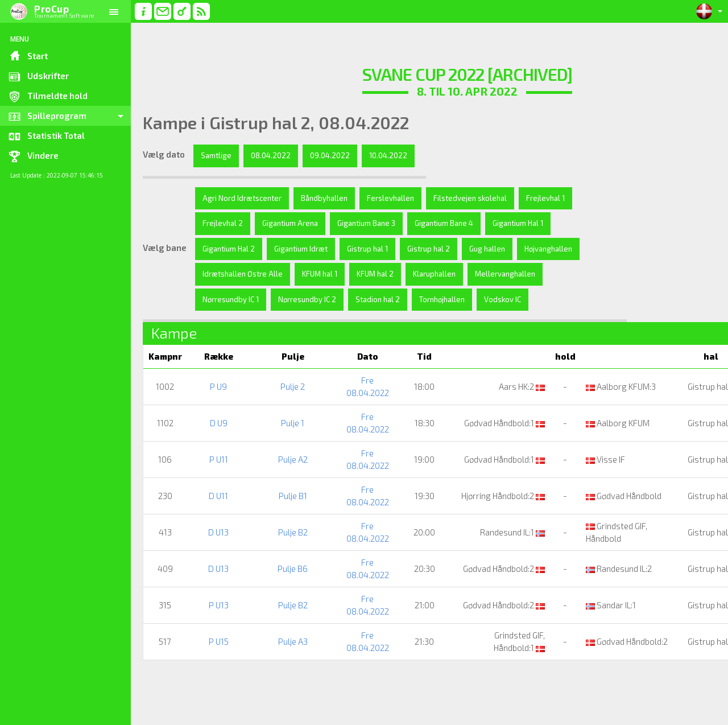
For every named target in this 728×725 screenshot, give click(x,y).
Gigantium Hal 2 (299, 249)
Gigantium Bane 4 (502, 223)
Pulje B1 (277, 521)
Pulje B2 (277, 557)
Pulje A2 (277, 484)
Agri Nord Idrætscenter (242, 198)
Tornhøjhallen (225, 324)
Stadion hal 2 (519, 299)
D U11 (214, 521)
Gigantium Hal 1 (228, 249)
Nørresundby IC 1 (372, 299)
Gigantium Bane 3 (424, 223)
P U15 (214, 666)
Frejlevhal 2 (281, 223)
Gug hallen (220, 274)
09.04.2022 (330, 155)
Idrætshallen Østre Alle (365, 274)
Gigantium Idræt (371, 249)
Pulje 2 (277, 411)
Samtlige (216, 155)
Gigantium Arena (348, 223)
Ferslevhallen (390, 198)
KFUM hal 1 (442, 274)
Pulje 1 (277, 448)
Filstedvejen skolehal (470, 198)
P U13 (214, 630)
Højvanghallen (282, 274)
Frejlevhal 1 (222, 223)
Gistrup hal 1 (437, 249)
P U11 (214, 484)
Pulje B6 (277, 594)
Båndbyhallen (324, 198)
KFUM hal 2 (497, 274)
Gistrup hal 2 (499, 249)
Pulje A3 (277, 666)
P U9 (214, 411)
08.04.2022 (271, 155)
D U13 (214, 557)
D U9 (214, 448)
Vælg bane (165, 260)
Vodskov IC (286, 324)
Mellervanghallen (295, 299)
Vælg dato (164, 154)
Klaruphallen (224, 299)
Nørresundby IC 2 (449, 299)
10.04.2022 (388, 155)
